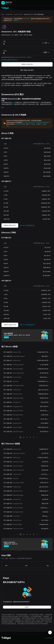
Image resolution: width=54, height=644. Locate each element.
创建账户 (27, 607)
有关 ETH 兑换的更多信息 (27, 325)
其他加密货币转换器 (19, 124)
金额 (4, 41)
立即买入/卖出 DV (27, 64)
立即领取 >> (16, 20)
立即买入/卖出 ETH (10, 325)
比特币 (13, 102)
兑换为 (5, 51)
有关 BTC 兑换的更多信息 (27, 225)
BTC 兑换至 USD (33, 124)
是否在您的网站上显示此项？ (10, 60)
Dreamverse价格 (18, 14)
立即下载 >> (27, 19)
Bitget (3, 14)
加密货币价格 (9, 14)
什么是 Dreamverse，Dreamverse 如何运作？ (37, 122)
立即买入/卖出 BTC (10, 225)
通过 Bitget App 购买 (27, 70)
